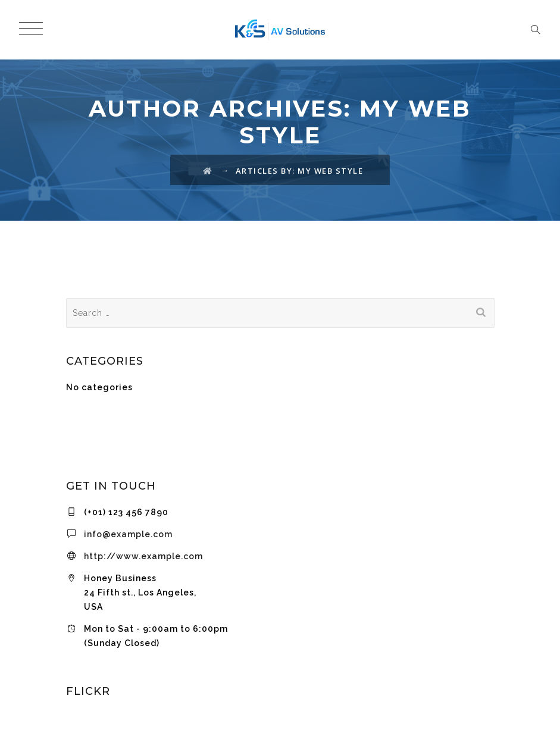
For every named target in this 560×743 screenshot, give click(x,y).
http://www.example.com (143, 556)
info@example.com (128, 534)
